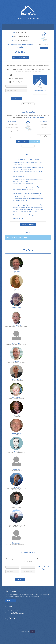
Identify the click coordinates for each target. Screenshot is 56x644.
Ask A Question (11, 601)
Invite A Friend (35, 141)
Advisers (42, 26)
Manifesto (19, 26)
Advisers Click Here (28, 104)
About (12, 26)
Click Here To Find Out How (20, 58)
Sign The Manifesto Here (28, 224)
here (33, 215)
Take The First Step (44, 44)
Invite (36, 26)
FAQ (25, 26)
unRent (32, 631)
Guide (6, 26)
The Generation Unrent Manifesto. (36, 117)
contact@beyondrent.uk (18, 613)
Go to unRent (44, 48)
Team (30, 26)
